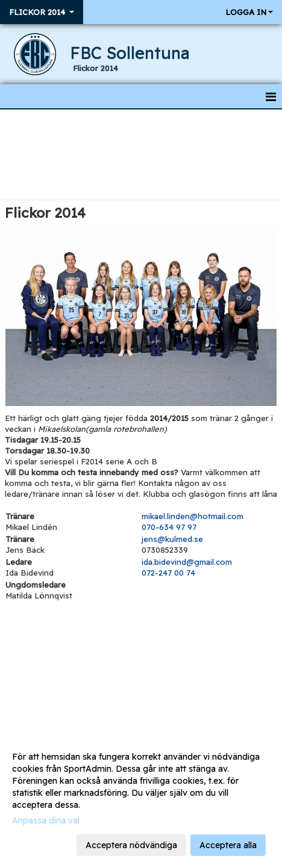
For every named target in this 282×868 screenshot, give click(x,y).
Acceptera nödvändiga (131, 845)
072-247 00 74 (168, 573)
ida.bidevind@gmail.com (187, 562)
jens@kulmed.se (172, 539)
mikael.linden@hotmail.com (193, 516)
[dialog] (141, 800)
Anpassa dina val (46, 820)
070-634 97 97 (169, 527)
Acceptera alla (228, 845)
